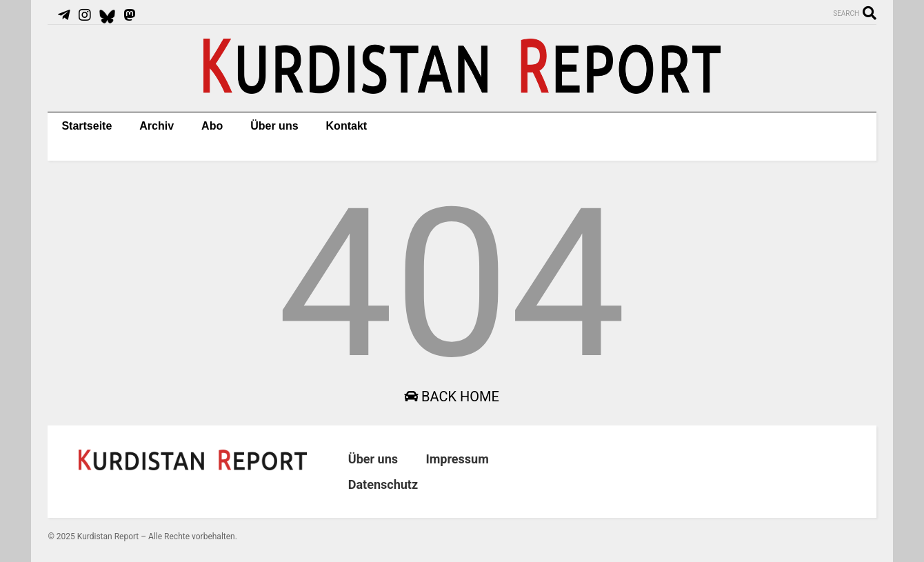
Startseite (87, 126)
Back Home (452, 397)
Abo (212, 126)
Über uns (274, 126)
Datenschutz (383, 484)
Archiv (157, 126)
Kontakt (347, 126)
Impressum (457, 459)
